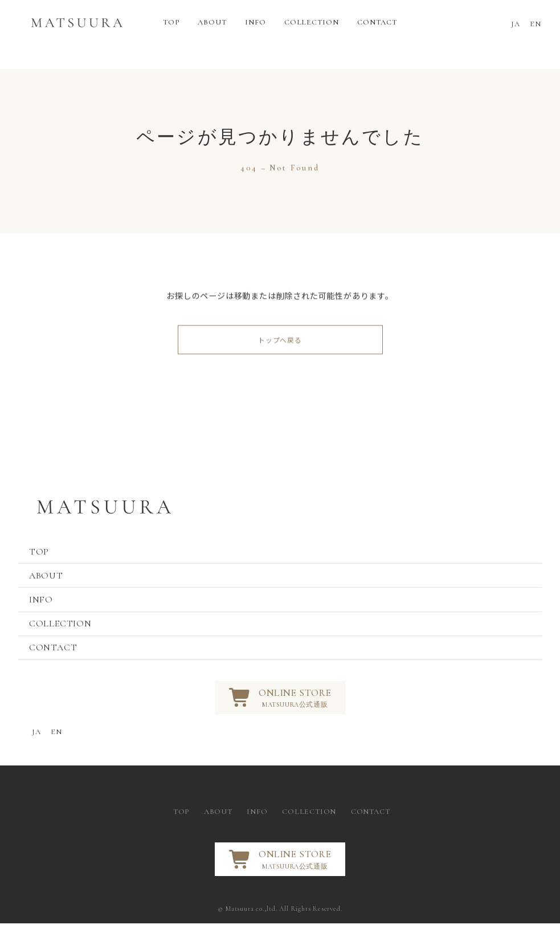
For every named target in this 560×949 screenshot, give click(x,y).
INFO (44, 613)
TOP (42, 559)
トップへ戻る (280, 344)
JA (516, 24)
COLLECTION (63, 640)
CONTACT (56, 667)
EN (536, 24)
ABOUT (49, 586)
